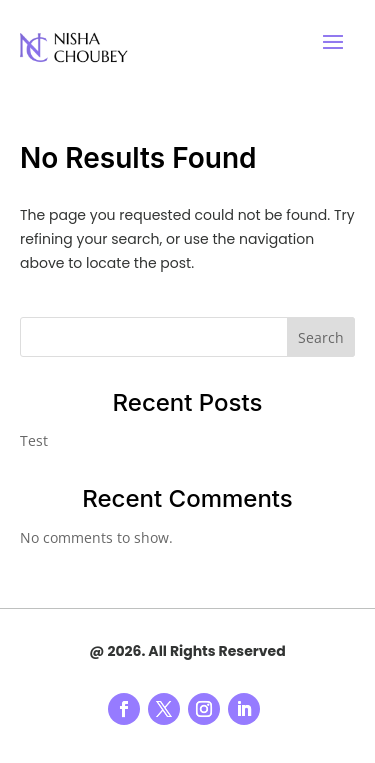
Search (321, 337)
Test (34, 440)
